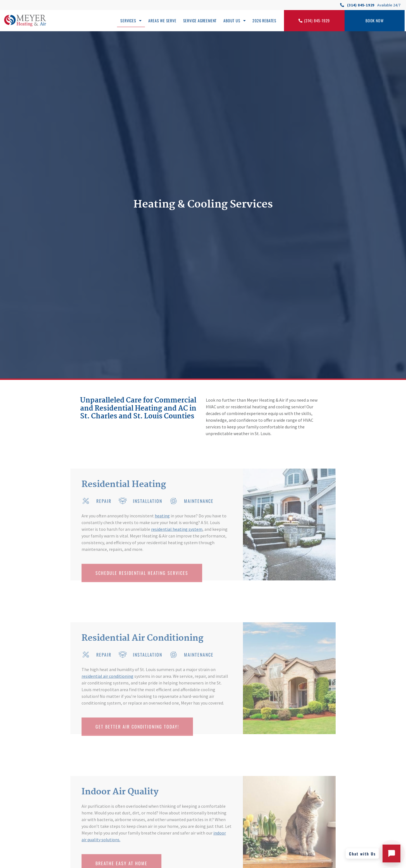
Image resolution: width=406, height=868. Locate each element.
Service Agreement (200, 21)
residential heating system (177, 529)
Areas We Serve (162, 21)
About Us (235, 21)
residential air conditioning (108, 676)
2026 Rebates (264, 21)
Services (131, 21)
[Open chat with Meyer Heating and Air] (391, 853)
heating (162, 516)
